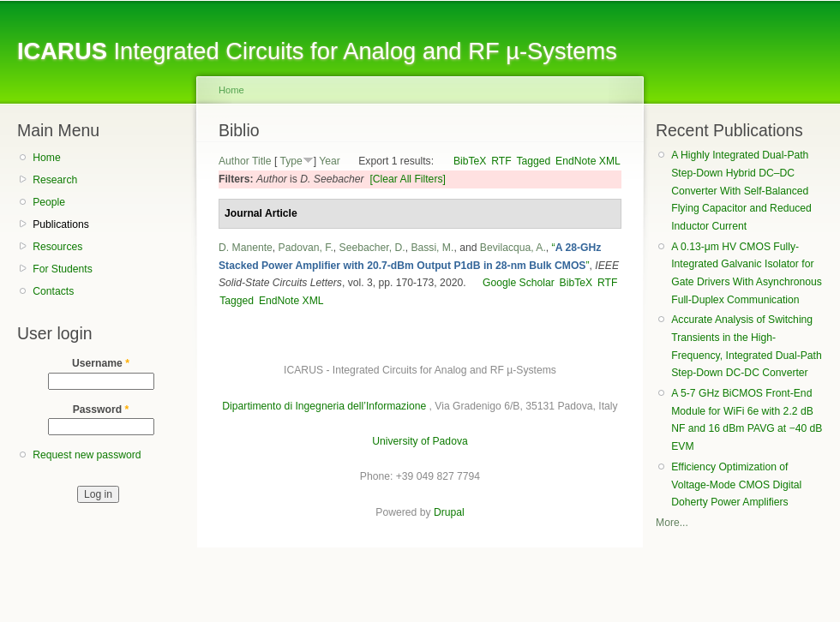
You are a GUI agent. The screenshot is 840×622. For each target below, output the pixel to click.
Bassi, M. (432, 248)
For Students (63, 269)
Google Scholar (519, 283)
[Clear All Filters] (408, 179)
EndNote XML (588, 161)
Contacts (53, 291)
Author (234, 161)
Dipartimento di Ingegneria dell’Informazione (324, 406)
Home (46, 158)
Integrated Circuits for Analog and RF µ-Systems (317, 51)
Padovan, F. (306, 248)
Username (101, 363)
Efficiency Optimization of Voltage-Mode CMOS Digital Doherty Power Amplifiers (736, 484)
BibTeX (470, 161)
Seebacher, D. (372, 248)
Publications (61, 224)
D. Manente (246, 248)
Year (330, 161)
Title (262, 161)
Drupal (449, 512)
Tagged (533, 161)
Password (101, 410)
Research (55, 180)
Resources (57, 247)
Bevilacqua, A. (513, 248)
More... (672, 523)
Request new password (87, 455)
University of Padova (420, 441)
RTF (501, 161)
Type (291, 161)
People (49, 202)
